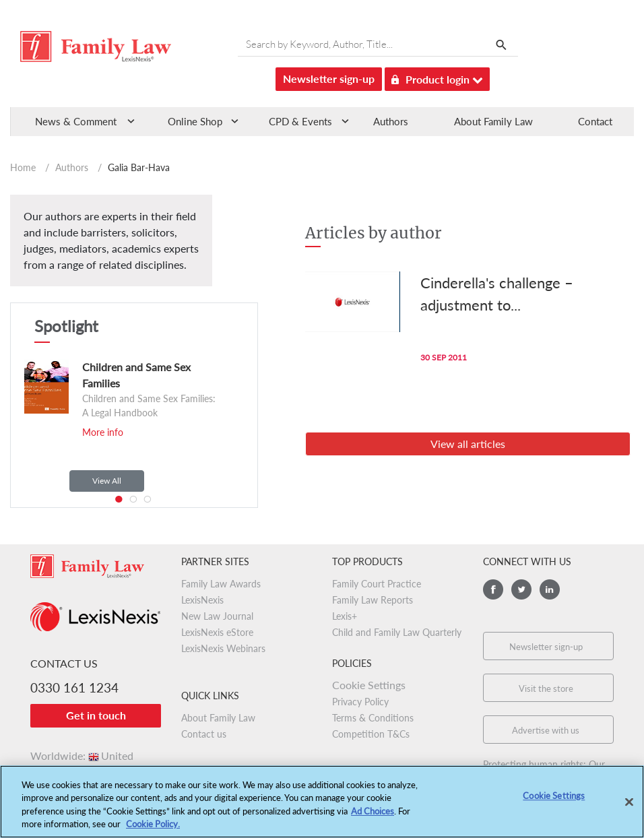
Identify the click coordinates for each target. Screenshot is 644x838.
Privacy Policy (360, 702)
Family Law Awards (221, 584)
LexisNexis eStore (217, 632)
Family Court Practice (377, 584)
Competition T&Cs (371, 734)
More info (103, 432)
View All (107, 481)
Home (23, 167)
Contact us (204, 734)
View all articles (468, 444)
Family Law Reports (373, 600)
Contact (595, 121)
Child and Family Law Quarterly (397, 632)
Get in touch (96, 715)
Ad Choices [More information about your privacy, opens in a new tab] (373, 818)
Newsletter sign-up (329, 78)
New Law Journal (217, 616)
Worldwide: (82, 755)
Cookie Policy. (153, 831)
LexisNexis (202, 600)
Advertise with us (546, 730)
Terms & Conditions (373, 718)
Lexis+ (345, 616)
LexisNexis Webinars (223, 648)
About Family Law (493, 121)
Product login (437, 77)
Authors (391, 121)
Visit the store (546, 688)
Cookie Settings (369, 685)
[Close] (629, 809)
